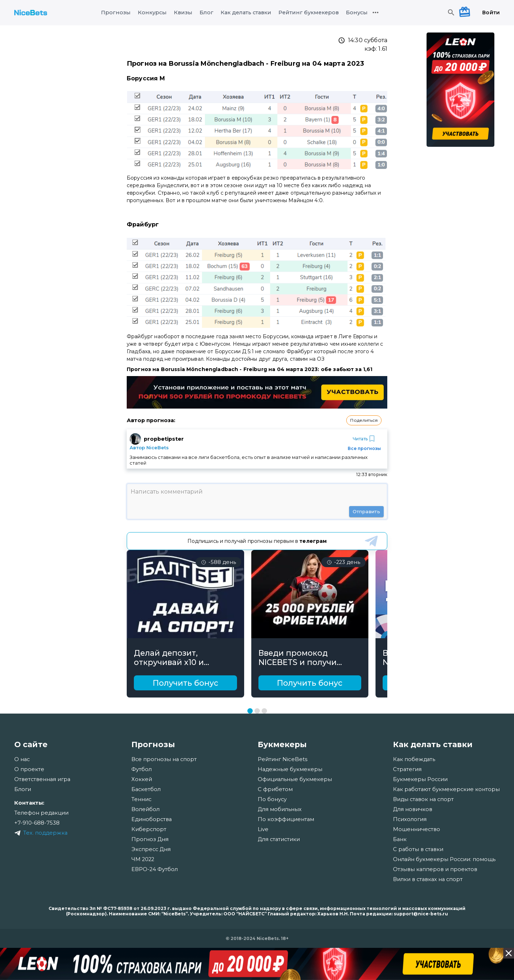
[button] (364, 420)
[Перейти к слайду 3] (264, 711)
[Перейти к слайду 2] (257, 711)
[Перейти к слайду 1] (250, 711)
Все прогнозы (364, 448)
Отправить (366, 512)
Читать (364, 439)
